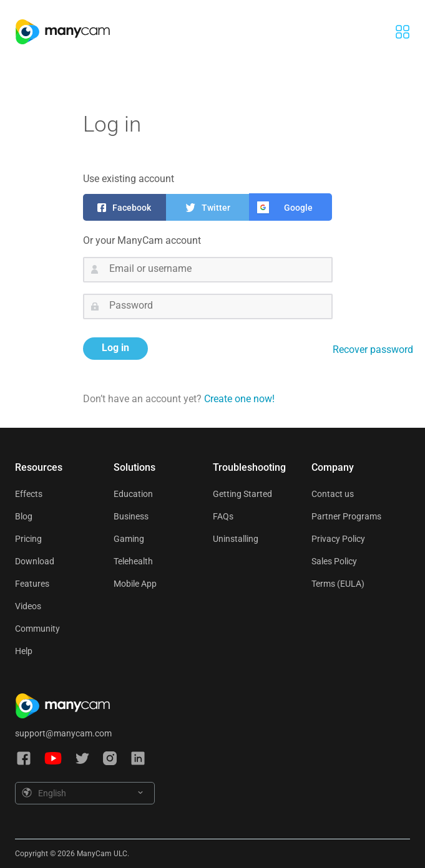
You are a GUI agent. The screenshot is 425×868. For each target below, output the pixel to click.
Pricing (28, 539)
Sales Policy (334, 561)
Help (24, 651)
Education (133, 494)
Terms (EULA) (338, 584)
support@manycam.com (63, 733)
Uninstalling (236, 539)
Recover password (373, 350)
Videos (28, 606)
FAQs (223, 516)
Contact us (333, 494)
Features (32, 584)
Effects (29, 494)
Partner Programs (346, 516)
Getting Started (242, 494)
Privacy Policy (338, 539)
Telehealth (133, 561)
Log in (115, 348)
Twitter (216, 208)
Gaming (129, 539)
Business (131, 516)
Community (37, 629)
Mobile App (135, 584)
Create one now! (239, 399)
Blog (24, 516)
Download (35, 561)
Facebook (132, 208)
